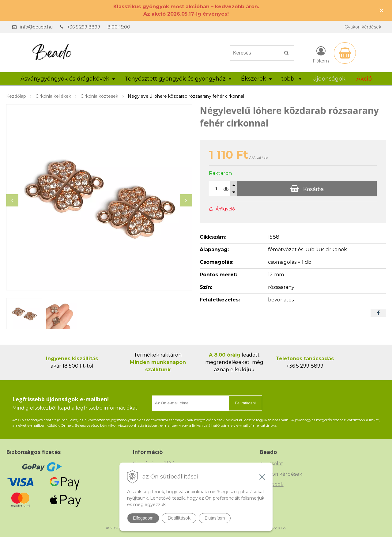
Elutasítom (215, 518)
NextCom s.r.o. (273, 528)
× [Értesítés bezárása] (382, 10)
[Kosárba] (307, 189)
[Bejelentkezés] (321, 54)
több (291, 79)
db (226, 189)
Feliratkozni (245, 403)
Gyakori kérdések (363, 27)
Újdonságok (329, 79)
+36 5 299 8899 (84, 27)
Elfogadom (143, 518)
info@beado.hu (36, 27)
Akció (364, 79)
